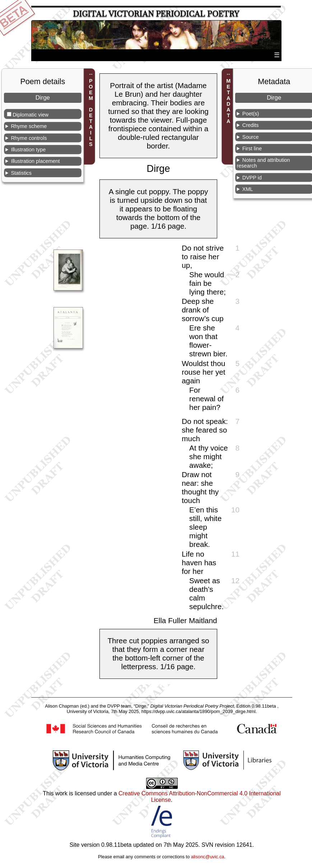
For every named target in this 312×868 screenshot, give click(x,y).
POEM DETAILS (91, 113)
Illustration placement (35, 161)
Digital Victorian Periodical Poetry (156, 14)
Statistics (21, 173)
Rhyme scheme (29, 126)
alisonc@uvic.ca (208, 857)
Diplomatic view (31, 115)
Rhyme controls (29, 138)
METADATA (228, 101)
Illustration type (28, 150)
